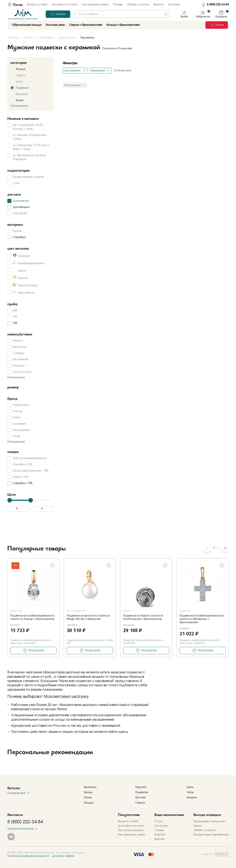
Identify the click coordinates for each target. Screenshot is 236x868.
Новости (160, 835)
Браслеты (90, 787)
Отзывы (118, 5)
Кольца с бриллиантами (123, 25)
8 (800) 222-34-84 (218, 5)
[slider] (10, 500)
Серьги (140, 803)
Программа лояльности (209, 821)
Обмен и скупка (138, 5)
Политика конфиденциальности (28, 856)
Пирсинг (141, 787)
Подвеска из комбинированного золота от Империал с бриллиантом (202, 619)
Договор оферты (63, 856)
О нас (158, 821)
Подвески (142, 792)
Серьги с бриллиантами (86, 25)
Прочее (140, 798)
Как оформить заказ (95, 5)
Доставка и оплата (64, 5)
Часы (190, 792)
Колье (88, 798)
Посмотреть (36, 651)
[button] (225, 548)
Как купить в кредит (131, 830)
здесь (123, 732)
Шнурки (192, 798)
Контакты (174, 5)
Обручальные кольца (27, 25)
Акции (197, 826)
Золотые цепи (55, 25)
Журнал (159, 5)
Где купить (161, 826)
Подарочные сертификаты (211, 835)
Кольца (89, 803)
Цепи (190, 787)
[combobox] (122, 14)
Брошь (88, 792)
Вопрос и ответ (37, 5)
